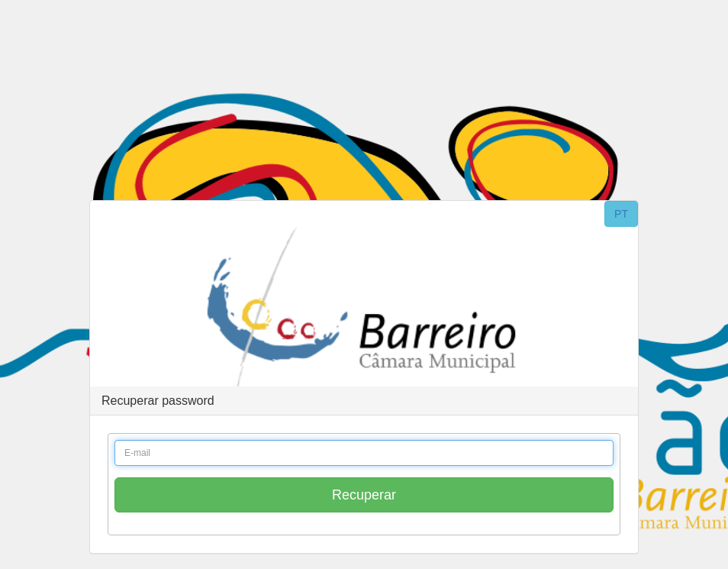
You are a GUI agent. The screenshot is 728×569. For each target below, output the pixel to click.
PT (621, 214)
